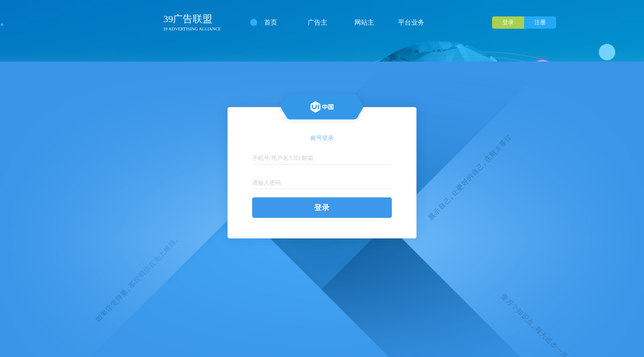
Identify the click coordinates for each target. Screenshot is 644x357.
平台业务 (411, 22)
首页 (271, 22)
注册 (540, 22)
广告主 (317, 22)
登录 (508, 22)
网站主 (364, 22)
